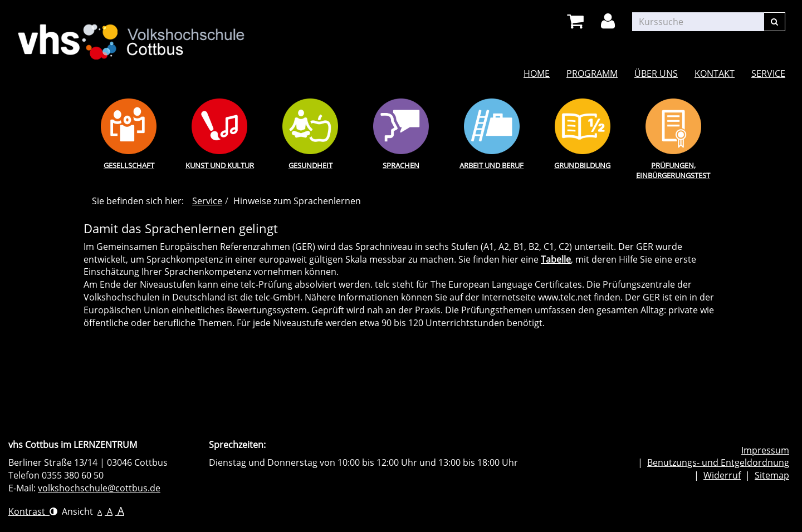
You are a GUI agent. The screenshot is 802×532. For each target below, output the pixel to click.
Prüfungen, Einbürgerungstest (673, 171)
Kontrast (33, 511)
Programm (592, 73)
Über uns (656, 73)
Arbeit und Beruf (492, 165)
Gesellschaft (129, 165)
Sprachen (401, 165)
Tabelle (556, 259)
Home (537, 73)
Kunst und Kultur (220, 165)
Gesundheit (310, 165)
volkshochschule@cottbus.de (99, 488)
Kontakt (715, 73)
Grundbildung (582, 165)
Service (768, 73)
